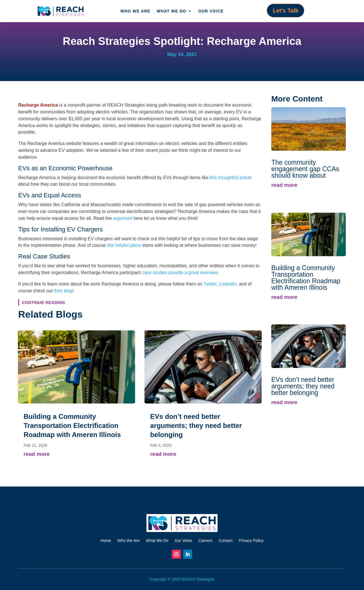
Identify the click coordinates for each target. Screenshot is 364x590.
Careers (206, 540)
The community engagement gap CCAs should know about (305, 169)
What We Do (171, 11)
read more (37, 454)
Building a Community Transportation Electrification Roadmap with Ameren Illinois (72, 426)
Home (106, 540)
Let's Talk (286, 11)
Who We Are (135, 11)
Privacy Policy (251, 540)
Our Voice (211, 11)
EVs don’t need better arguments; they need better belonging (196, 426)
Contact (226, 540)
